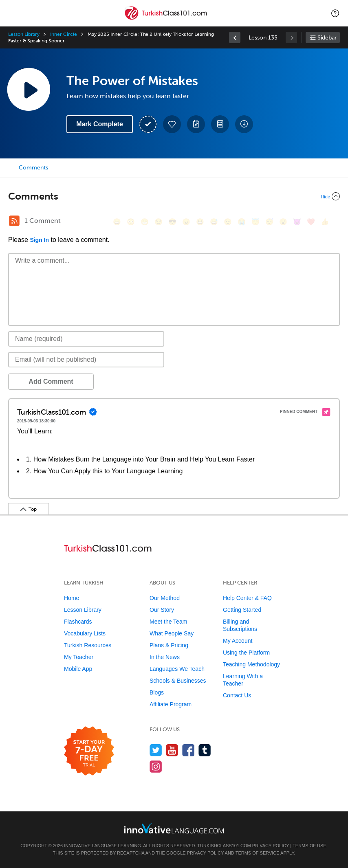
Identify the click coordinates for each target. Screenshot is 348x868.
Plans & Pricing (169, 645)
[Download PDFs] (220, 124)
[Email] (86, 360)
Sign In (39, 240)
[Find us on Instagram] (156, 766)
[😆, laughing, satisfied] (200, 222)
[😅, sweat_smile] (214, 222)
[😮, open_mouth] (283, 222)
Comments (33, 168)
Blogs (157, 692)
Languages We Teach (177, 669)
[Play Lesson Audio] (29, 89)
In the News (165, 657)
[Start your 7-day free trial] (89, 751)
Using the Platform (246, 653)
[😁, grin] (145, 222)
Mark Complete (100, 124)
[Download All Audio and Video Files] (244, 124)
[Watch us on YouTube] (172, 750)
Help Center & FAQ (247, 598)
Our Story (162, 610)
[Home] (166, 19)
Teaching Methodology (251, 664)
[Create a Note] (196, 124)
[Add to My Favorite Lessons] (172, 124)
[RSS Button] (14, 221)
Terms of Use (309, 846)
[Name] (86, 339)
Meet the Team (168, 622)
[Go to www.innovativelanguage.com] (174, 828)
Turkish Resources (88, 645)
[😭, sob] (242, 222)
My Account (238, 641)
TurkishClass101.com (224, 846)
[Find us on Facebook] (188, 750)
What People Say (172, 633)
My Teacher (79, 657)
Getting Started (242, 610)
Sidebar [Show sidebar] (327, 38)
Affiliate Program (171, 704)
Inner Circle (63, 34)
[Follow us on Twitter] (156, 750)
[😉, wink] (228, 222)
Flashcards (78, 622)
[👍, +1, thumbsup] (325, 222)
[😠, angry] (186, 222)
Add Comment (51, 381)
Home (72, 598)
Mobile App (78, 669)
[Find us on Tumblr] (205, 750)
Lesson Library (24, 34)
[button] (335, 13)
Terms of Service (258, 853)
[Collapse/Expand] (174, 196)
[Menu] (13, 13)
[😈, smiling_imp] (297, 222)
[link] (235, 37)
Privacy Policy (271, 846)
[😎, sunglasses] (172, 222)
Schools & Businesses (178, 681)
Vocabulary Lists (85, 633)
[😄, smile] (117, 222)
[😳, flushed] (131, 222)
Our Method (165, 598)
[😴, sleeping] (269, 222)
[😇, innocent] (255, 222)
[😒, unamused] (159, 222)
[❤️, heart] (311, 222)
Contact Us (237, 695)
